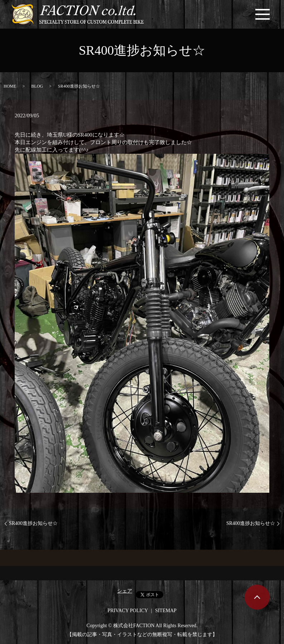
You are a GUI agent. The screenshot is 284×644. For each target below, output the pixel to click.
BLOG (37, 86)
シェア (125, 591)
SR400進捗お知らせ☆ (33, 523)
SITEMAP (166, 611)
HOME (10, 86)
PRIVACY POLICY (128, 611)
